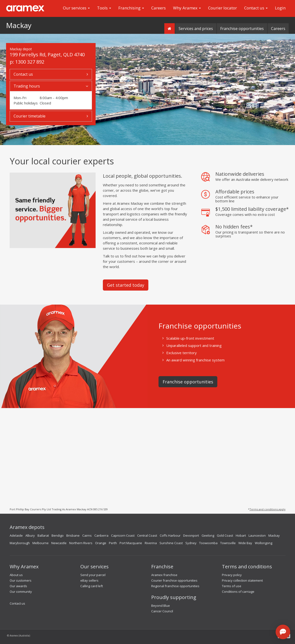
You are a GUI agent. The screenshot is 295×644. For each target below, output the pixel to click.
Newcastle (59, 543)
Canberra (101, 535)
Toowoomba (208, 543)
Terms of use (232, 586)
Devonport (191, 535)
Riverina (151, 543)
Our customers (21, 580)
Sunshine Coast (171, 543)
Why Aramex (187, 8)
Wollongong (264, 543)
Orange (101, 543)
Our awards (18, 586)
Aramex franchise (164, 575)
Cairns (87, 535)
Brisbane (73, 535)
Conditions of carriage (238, 592)
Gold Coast (225, 535)
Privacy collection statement (242, 580)
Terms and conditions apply (268, 509)
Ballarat (43, 535)
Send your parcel (93, 575)
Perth (113, 543)
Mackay (19, 25)
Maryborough (20, 543)
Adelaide (16, 535)
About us (16, 575)
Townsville (228, 543)
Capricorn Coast (123, 535)
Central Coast (147, 535)
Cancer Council (162, 611)
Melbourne (41, 543)
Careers (159, 8)
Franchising (131, 8)
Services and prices (196, 29)
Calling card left (92, 586)
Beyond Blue (161, 606)
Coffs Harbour (170, 535)
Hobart (241, 535)
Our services (76, 8)
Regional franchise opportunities (175, 586)
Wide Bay (245, 543)
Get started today (126, 285)
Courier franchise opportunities (174, 580)
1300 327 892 (30, 62)
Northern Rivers (81, 543)
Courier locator (223, 8)
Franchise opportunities (242, 29)
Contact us (256, 8)
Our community (21, 592)
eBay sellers (89, 580)
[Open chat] (283, 632)
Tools (104, 8)
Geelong (208, 535)
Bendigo (58, 535)
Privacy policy (232, 575)
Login (280, 8)
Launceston (257, 535)
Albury (30, 535)
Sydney (191, 543)
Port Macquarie (131, 543)
